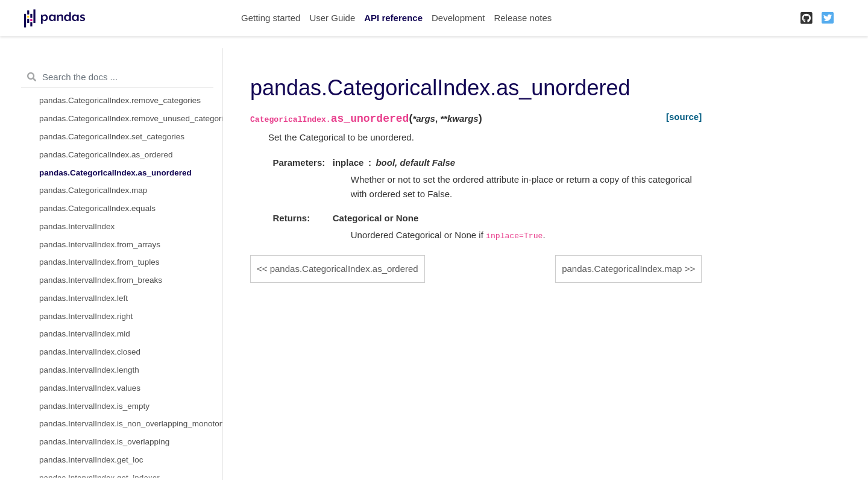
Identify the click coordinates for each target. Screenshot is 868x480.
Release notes (523, 18)
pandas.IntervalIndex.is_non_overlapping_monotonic (131, 424)
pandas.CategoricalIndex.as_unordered (115, 173)
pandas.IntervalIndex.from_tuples (99, 262)
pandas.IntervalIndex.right (86, 316)
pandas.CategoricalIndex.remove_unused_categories (131, 118)
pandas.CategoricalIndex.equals (97, 208)
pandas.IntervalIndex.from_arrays (100, 245)
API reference (393, 18)
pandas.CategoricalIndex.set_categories (112, 137)
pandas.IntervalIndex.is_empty (94, 406)
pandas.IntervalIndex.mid (85, 334)
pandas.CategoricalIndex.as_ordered (106, 155)
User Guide (332, 18)
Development (458, 18)
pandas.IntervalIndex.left (83, 298)
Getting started (271, 18)
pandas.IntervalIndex (77, 226)
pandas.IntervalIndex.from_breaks (101, 280)
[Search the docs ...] (117, 77)
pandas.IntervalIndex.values (90, 388)
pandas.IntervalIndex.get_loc (91, 460)
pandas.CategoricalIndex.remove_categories (120, 100)
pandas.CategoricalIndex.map (93, 190)
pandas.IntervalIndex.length (89, 370)
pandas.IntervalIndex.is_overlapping (104, 442)
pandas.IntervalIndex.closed (90, 352)
